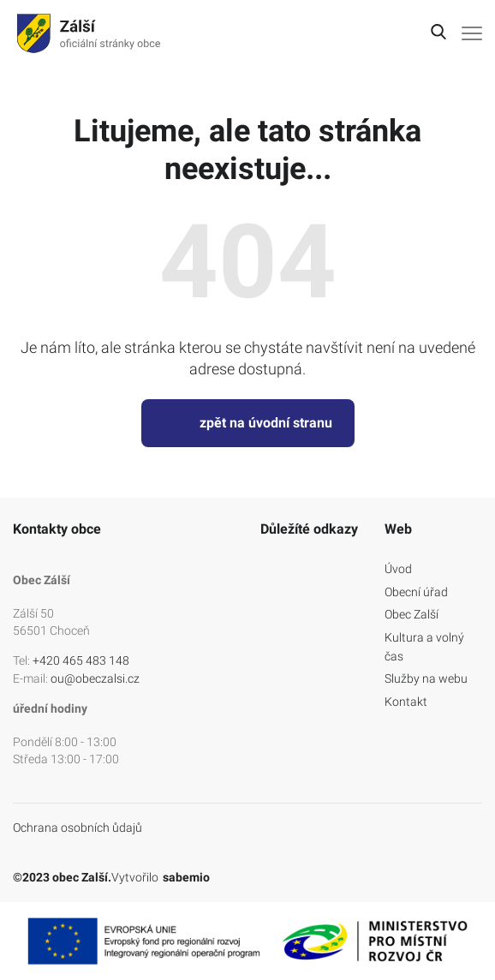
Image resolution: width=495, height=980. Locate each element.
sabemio (186, 877)
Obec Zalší (412, 614)
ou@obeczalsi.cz (95, 678)
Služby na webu (426, 678)
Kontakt (406, 702)
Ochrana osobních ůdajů (78, 828)
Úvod (398, 569)
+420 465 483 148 (81, 660)
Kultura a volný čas (424, 647)
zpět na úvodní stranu (248, 423)
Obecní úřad (416, 592)
